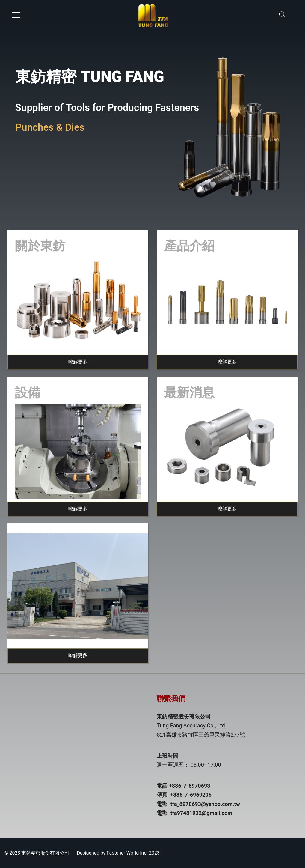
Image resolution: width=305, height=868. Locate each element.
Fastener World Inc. (127, 853)
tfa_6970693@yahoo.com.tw (205, 804)
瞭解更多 (78, 362)
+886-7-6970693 (190, 786)
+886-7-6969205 (191, 795)
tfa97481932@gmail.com (201, 813)
